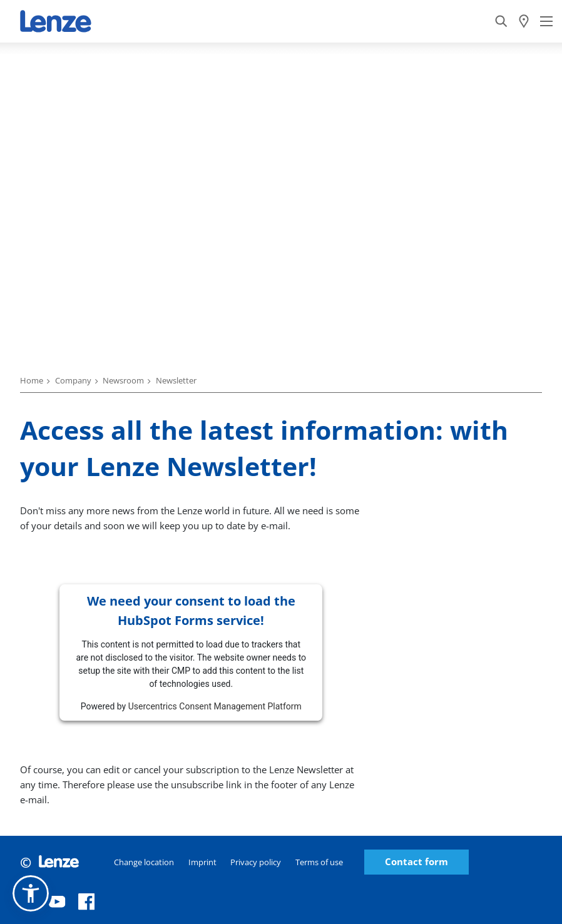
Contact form (416, 862)
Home (32, 380)
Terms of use (319, 862)
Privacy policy (256, 862)
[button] (31, 893)
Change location (144, 862)
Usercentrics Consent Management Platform (215, 706)
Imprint (202, 862)
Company (73, 380)
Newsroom (123, 380)
